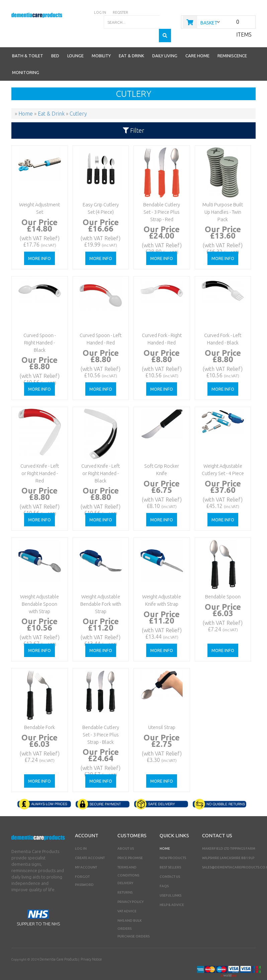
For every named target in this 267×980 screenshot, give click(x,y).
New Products (173, 844)
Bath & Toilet (28, 42)
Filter (133, 117)
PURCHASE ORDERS (133, 923)
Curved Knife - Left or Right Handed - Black (100, 458)
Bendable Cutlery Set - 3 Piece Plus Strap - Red (161, 197)
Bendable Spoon (222, 582)
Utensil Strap (161, 713)
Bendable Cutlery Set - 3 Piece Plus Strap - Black (100, 719)
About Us (126, 835)
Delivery (125, 870)
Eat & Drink (131, 42)
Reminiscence (232, 42)
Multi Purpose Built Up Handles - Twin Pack (222, 197)
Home (165, 835)
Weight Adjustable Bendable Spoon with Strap (39, 589)
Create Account (90, 844)
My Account (86, 854)
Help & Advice (172, 891)
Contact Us (170, 863)
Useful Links (170, 882)
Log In (81, 835)
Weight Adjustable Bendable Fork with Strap (100, 589)
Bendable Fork (39, 713)
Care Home (197, 42)
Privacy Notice (89, 946)
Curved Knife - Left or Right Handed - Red (39, 458)
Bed (55, 42)
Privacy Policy (130, 888)
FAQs (164, 873)
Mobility (101, 42)
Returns (125, 879)
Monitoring (26, 59)
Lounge (75, 42)
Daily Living (165, 42)
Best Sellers (170, 854)
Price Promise (130, 844)
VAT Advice (127, 898)
